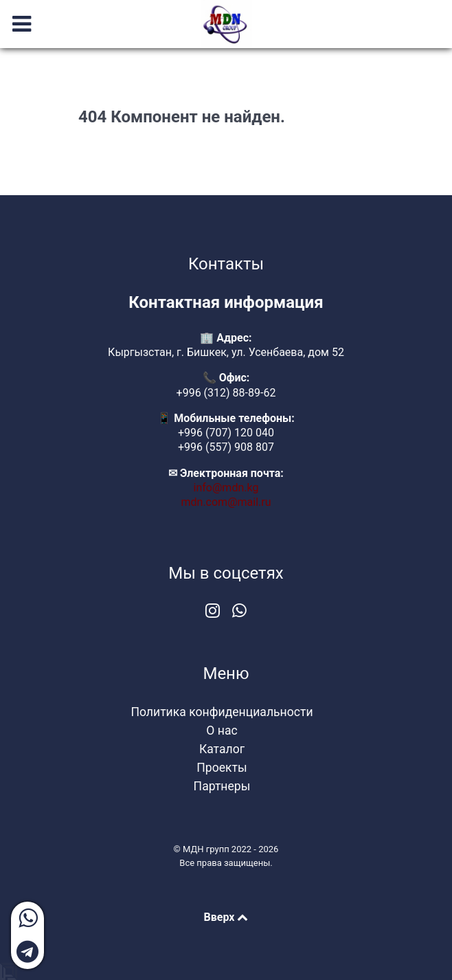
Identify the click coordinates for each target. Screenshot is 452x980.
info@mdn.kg (226, 488)
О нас (222, 731)
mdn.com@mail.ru (226, 502)
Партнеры (222, 786)
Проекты (222, 768)
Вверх (226, 917)
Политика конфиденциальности (222, 712)
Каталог (222, 749)
